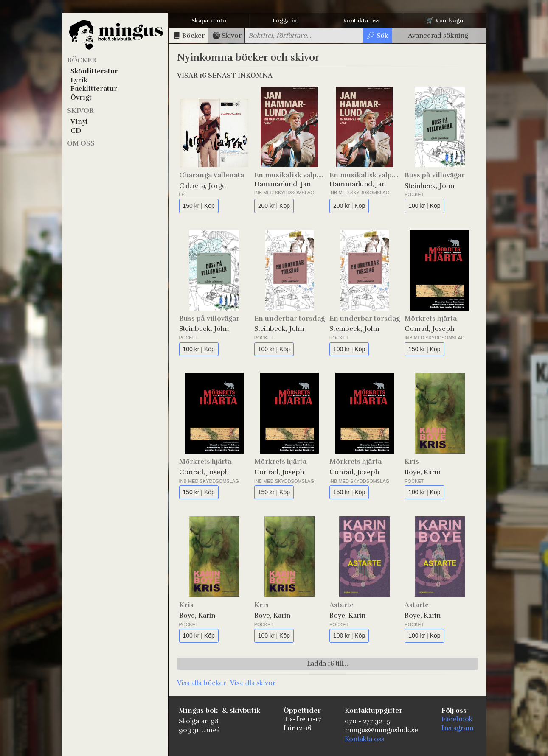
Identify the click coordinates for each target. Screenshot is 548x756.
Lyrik (79, 80)
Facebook (457, 719)
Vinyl (79, 122)
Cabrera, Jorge (202, 186)
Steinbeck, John (429, 186)
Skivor (80, 111)
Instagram (458, 728)
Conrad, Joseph (429, 329)
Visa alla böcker (201, 683)
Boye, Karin (423, 472)
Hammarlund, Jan (282, 184)
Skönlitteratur (94, 71)
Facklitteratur (94, 89)
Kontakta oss (361, 21)
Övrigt (81, 98)
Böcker (82, 60)
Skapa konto (209, 21)
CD (76, 131)
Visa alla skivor (253, 683)
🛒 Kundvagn (445, 21)
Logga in (285, 21)
